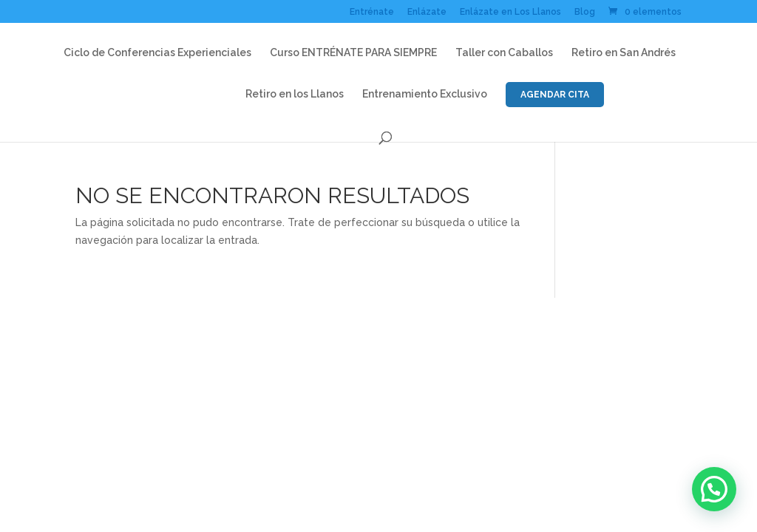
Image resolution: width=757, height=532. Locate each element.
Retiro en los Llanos (295, 94)
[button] (714, 489)
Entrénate (372, 12)
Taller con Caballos (504, 53)
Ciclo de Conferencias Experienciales (157, 53)
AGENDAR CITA (555, 95)
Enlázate (427, 12)
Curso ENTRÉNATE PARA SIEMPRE (353, 53)
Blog (585, 12)
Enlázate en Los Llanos (510, 12)
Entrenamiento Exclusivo (425, 94)
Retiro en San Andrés (624, 53)
